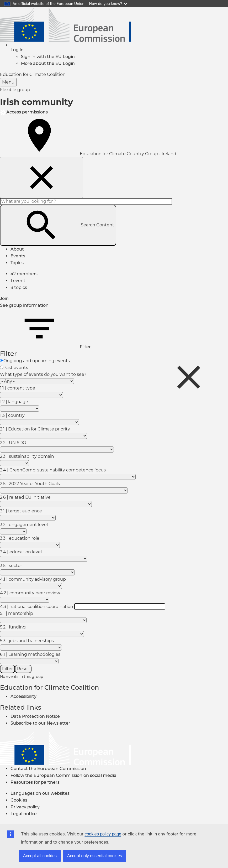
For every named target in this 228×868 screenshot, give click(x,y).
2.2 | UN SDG (13, 443)
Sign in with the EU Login (48, 57)
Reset (23, 669)
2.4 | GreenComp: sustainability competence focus (53, 470)
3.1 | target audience (21, 511)
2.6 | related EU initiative (25, 497)
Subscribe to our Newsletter (40, 723)
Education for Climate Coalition (49, 687)
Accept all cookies (40, 856)
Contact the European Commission (48, 769)
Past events (16, 368)
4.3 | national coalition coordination (37, 607)
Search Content (58, 225)
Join (4, 298)
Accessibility (23, 696)
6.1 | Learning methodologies (30, 654)
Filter (45, 347)
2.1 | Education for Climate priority (35, 429)
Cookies (19, 800)
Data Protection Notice (35, 716)
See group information (24, 305)
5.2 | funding (13, 627)
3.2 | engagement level (24, 525)
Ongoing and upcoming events (37, 361)
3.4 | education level (21, 552)
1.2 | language (14, 402)
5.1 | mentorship (17, 613)
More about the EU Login (48, 63)
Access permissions (24, 112)
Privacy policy (25, 807)
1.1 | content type (18, 388)
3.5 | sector (11, 566)
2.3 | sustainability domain (27, 456)
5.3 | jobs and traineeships (27, 641)
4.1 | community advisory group (33, 579)
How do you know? (108, 4)
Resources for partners (35, 782)
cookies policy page (103, 834)
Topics (17, 263)
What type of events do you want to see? (43, 374)
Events (18, 256)
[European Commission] (65, 748)
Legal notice (24, 814)
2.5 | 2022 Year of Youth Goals (30, 484)
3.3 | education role (20, 538)
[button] (17, 50)
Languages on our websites (40, 793)
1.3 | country (12, 415)
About (17, 249)
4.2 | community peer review (30, 593)
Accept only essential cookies (95, 856)
